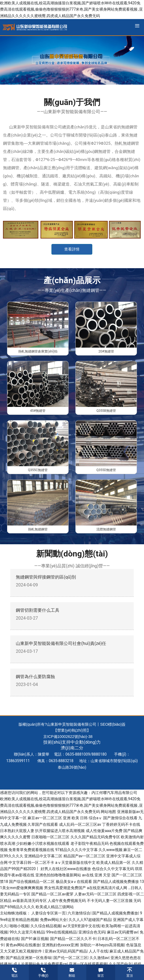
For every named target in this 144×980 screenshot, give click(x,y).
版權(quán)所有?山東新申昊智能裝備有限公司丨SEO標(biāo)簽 (72, 724)
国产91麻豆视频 (35, 939)
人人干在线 (98, 951)
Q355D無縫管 (106, 470)
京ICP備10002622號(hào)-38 (68, 737)
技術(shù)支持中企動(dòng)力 (72, 742)
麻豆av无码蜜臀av (122, 932)
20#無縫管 (106, 351)
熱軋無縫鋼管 (38, 529)
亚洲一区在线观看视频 (88, 964)
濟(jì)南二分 (72, 748)
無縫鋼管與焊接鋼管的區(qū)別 (46, 577)
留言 (101, 976)
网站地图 (108, 812)
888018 (98, 754)
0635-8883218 (61, 761)
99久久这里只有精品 (27, 932)
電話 (14, 976)
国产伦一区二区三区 (71, 958)
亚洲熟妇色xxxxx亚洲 (60, 945)
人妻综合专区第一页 (48, 913)
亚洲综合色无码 (92, 932)
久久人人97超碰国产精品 (90, 920)
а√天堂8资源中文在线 (81, 926)
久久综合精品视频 (46, 926)
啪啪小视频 (19, 926)
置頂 (130, 976)
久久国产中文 (120, 964)
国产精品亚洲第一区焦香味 (29, 958)
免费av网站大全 (53, 920)
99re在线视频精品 (62, 932)
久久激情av (99, 958)
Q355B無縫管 (106, 411)
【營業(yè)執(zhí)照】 (72, 730)
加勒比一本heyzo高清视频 (102, 945)
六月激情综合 (79, 913)
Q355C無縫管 (38, 470)
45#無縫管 (38, 411)
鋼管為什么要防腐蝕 (35, 677)
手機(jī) (43, 976)
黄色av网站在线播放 (23, 945)
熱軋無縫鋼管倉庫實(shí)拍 (38, 351)
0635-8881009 (78, 754)
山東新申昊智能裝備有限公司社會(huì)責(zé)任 (61, 643)
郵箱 (72, 976)
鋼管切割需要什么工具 (38, 610)
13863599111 (18, 761)
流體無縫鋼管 (106, 529)
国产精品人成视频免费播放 (115, 913)
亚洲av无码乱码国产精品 (66, 951)
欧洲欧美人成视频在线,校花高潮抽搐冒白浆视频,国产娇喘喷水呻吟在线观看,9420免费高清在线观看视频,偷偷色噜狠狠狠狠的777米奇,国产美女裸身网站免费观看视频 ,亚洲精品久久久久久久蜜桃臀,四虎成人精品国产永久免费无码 (71, 9)
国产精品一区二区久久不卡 (73, 939)
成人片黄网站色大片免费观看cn (40, 964)
